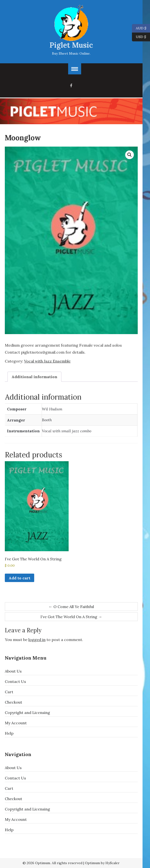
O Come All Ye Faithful (71, 607)
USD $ (141, 37)
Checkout (13, 702)
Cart (9, 692)
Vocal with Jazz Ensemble (47, 361)
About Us (13, 671)
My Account (16, 723)
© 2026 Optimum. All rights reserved (52, 863)
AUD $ (139, 28)
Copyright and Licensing (27, 713)
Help (9, 733)
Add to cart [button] (20, 578)
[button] (130, 155)
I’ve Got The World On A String (71, 617)
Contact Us (15, 681)
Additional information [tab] (34, 377)
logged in (37, 640)
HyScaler (113, 863)
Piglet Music (71, 45)
